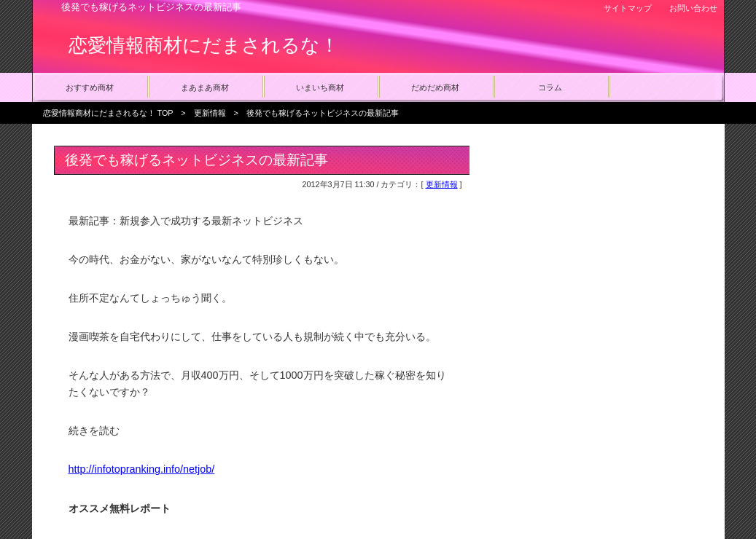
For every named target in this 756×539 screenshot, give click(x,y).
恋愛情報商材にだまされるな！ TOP (108, 113)
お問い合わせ (693, 8)
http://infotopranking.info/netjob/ (142, 469)
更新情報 (210, 113)
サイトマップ (628, 8)
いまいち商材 (320, 87)
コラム (550, 87)
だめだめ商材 (435, 87)
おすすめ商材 (90, 87)
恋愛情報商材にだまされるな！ (204, 45)
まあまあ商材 (205, 87)
